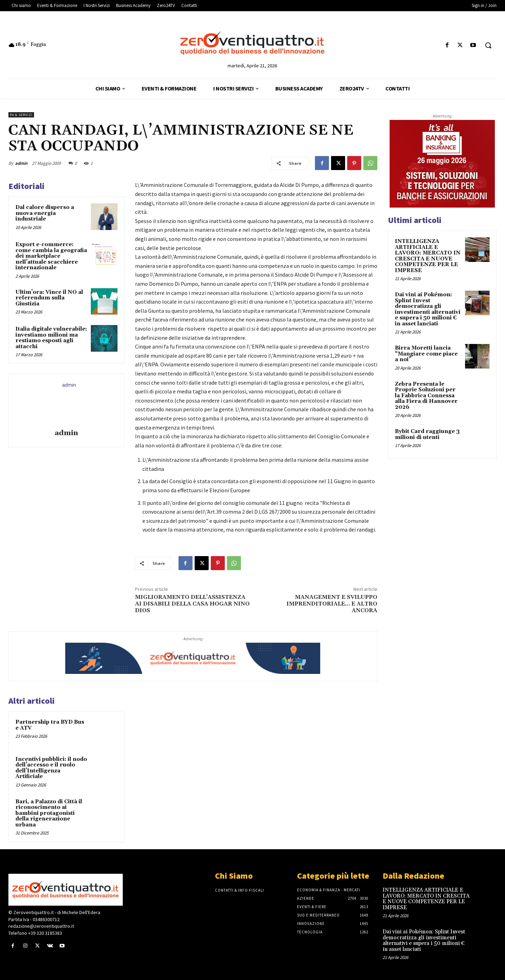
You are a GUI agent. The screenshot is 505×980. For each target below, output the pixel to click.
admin (21, 163)
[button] (488, 45)
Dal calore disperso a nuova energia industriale (45, 213)
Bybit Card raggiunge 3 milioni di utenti (427, 434)
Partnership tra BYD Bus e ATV (50, 725)
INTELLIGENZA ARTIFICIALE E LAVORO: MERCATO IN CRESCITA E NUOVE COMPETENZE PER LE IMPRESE (428, 256)
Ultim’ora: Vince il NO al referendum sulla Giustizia (49, 298)
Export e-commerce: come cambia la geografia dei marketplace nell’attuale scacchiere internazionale (51, 256)
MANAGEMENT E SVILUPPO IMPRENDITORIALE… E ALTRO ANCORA (332, 604)
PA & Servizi (21, 115)
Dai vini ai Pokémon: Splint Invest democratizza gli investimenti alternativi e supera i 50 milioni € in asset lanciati (428, 309)
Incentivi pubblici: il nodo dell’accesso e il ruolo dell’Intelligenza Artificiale (51, 768)
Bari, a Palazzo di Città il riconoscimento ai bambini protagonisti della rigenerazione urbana (49, 813)
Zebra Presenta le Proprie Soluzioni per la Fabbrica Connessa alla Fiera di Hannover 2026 (426, 396)
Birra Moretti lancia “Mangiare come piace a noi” (426, 354)
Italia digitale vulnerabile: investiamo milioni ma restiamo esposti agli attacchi (51, 338)
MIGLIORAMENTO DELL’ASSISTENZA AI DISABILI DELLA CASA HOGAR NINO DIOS (192, 604)
